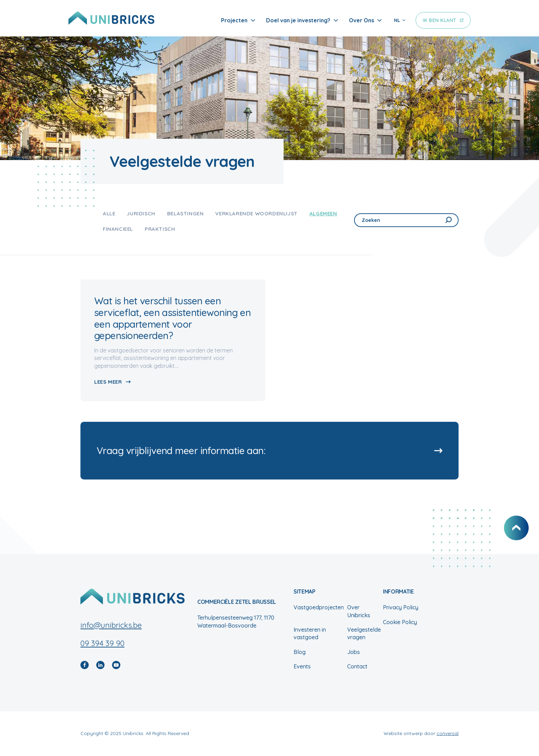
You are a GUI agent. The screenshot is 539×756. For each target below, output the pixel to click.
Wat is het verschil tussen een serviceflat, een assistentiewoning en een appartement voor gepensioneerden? (172, 318)
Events (302, 666)
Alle (109, 213)
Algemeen (323, 213)
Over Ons (361, 20)
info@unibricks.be (111, 625)
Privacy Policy (401, 607)
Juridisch (141, 213)
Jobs (354, 652)
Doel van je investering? (298, 20)
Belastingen (185, 213)
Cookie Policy (400, 622)
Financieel (118, 229)
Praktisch (160, 229)
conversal (448, 733)
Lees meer (108, 382)
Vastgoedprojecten (319, 607)
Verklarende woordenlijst (256, 213)
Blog (300, 652)
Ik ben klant (440, 20)
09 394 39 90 (102, 643)
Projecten (234, 20)
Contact (357, 666)
